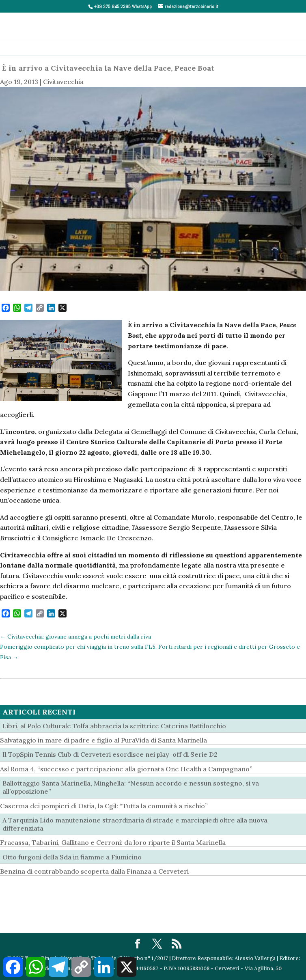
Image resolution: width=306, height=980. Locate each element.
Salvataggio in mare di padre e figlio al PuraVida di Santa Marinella (103, 740)
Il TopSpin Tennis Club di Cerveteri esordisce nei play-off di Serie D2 (110, 754)
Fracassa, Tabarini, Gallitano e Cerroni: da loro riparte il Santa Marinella (113, 842)
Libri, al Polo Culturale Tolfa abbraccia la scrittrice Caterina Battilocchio (114, 726)
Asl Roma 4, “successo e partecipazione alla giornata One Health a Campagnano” (126, 769)
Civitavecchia (63, 82)
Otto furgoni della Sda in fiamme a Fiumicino (72, 857)
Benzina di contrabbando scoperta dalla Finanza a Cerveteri (94, 871)
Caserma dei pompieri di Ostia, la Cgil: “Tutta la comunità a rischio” (104, 806)
